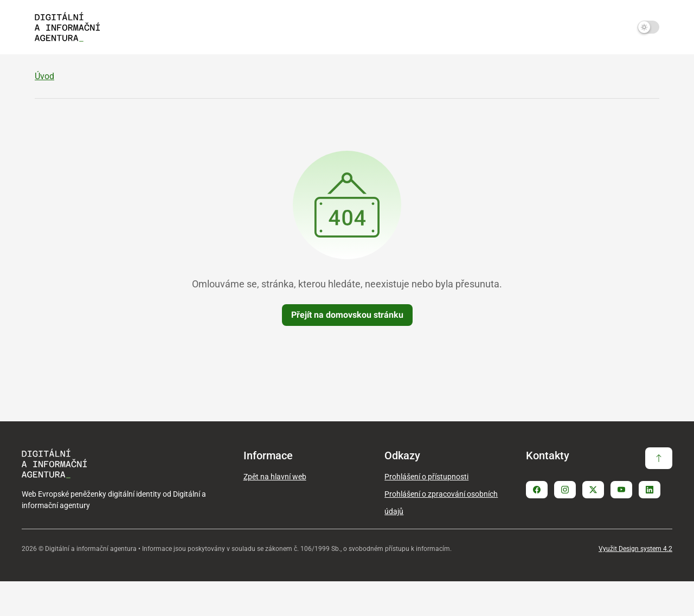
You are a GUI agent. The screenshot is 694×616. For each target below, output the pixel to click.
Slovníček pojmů (625, 72)
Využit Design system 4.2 (635, 583)
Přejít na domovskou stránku (347, 349)
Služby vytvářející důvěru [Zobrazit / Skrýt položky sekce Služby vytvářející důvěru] (426, 72)
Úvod (44, 111)
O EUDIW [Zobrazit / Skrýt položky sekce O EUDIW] (62, 72)
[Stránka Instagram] (565, 524)
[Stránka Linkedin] (650, 524)
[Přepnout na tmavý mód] (648, 27)
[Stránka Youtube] (621, 524)
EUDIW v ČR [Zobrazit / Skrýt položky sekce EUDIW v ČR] (226, 72)
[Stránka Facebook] (537, 524)
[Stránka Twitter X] (593, 524)
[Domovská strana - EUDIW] (67, 27)
